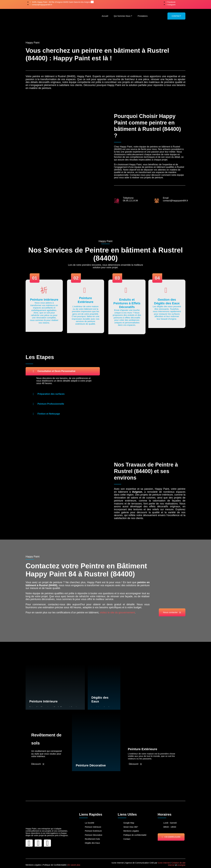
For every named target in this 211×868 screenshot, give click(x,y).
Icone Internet (164, 859)
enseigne (181, 862)
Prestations (143, 16)
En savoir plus (74, 862)
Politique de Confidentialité (54, 862)
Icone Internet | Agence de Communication (130, 859)
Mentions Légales (33, 862)
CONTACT (176, 16)
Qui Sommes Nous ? (123, 16)
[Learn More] (44, 306)
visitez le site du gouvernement (117, 614)
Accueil (105, 16)
